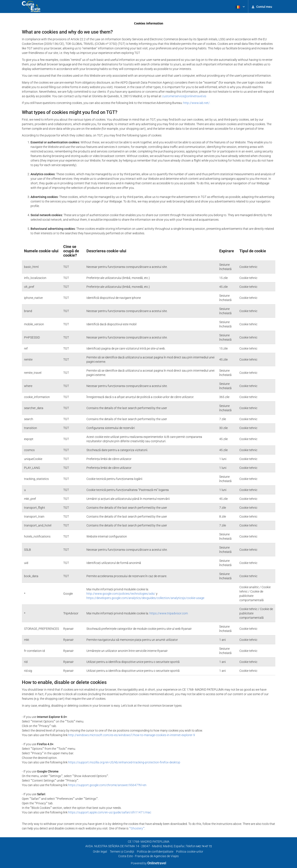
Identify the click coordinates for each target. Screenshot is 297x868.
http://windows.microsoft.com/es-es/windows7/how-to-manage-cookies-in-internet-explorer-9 (132, 735)
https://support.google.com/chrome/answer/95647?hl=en (107, 785)
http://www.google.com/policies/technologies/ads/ (121, 594)
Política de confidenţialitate (155, 852)
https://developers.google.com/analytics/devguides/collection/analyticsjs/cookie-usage (145, 598)
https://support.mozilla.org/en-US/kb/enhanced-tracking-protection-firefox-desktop (124, 762)
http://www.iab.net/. (197, 103)
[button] (240, 6)
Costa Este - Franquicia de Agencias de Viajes (148, 856)
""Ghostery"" (137, 828)
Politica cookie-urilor (190, 852)
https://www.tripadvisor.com (169, 613)
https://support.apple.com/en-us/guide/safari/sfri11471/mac (110, 812)
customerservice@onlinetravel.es (184, 96)
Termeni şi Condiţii (122, 852)
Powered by (148, 863)
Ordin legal (100, 852)
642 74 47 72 (204, 846)
